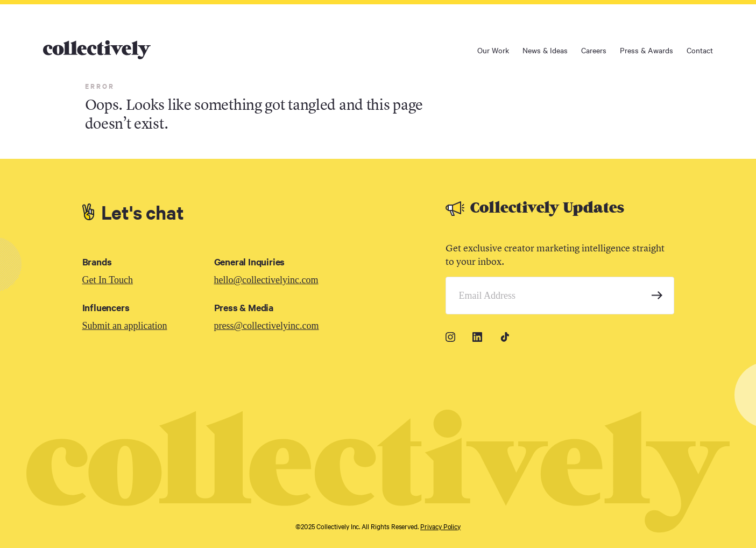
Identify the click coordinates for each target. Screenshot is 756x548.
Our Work (493, 50)
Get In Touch (108, 280)
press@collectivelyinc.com (267, 326)
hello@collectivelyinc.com (266, 280)
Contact (700, 50)
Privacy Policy (440, 526)
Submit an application (125, 326)
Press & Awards (647, 50)
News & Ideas (545, 50)
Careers (594, 50)
